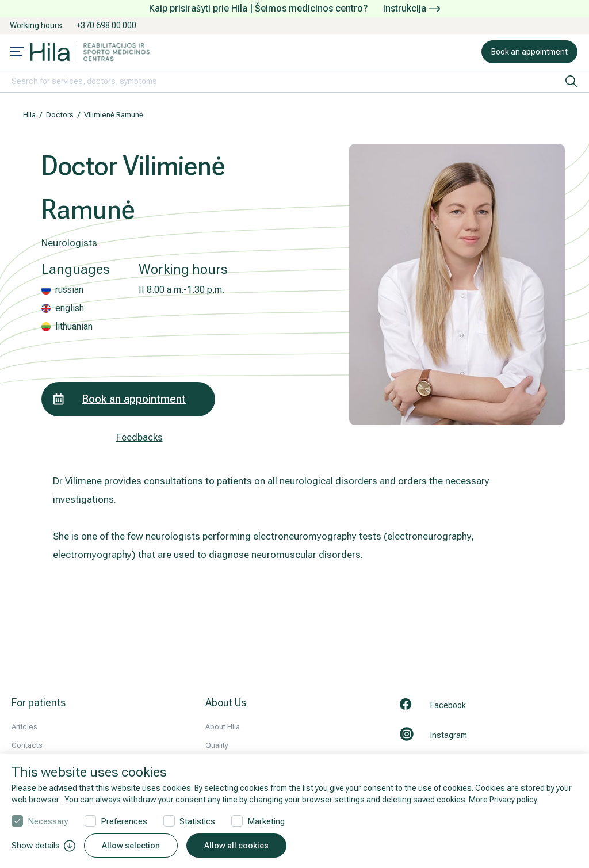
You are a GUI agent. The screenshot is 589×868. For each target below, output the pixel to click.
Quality (217, 745)
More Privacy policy (503, 800)
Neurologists (69, 243)
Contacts (27, 745)
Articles (24, 727)
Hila (29, 115)
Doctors (60, 115)
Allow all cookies (236, 846)
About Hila (223, 727)
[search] (571, 81)
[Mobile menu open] (17, 53)
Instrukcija (412, 8)
